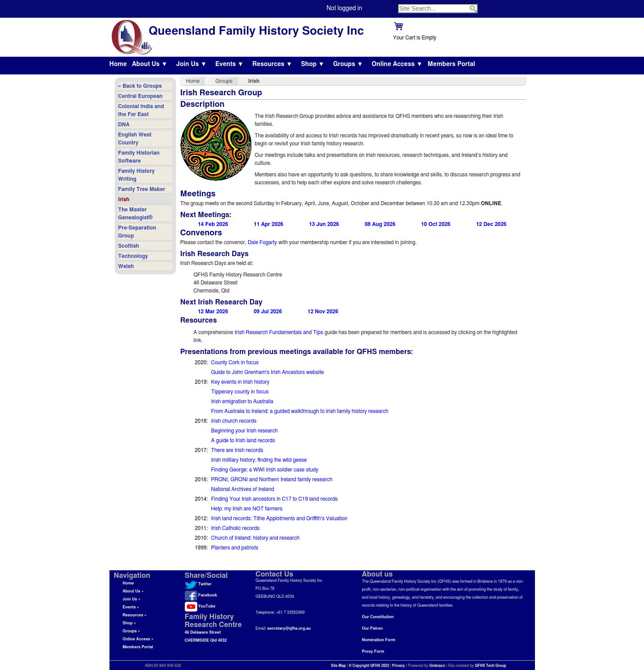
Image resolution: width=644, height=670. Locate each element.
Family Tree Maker (142, 189)
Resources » (135, 615)
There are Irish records (237, 450)
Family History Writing (137, 175)
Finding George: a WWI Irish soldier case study (265, 470)
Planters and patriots (235, 548)
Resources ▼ (272, 64)
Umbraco (437, 666)
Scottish (129, 246)
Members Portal (451, 64)
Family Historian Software (139, 157)
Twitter (198, 584)
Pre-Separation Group (137, 232)
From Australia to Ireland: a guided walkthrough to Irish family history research (300, 411)
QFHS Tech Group (490, 666)
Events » (131, 607)
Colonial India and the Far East (141, 110)
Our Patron (373, 629)
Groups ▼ (348, 64)
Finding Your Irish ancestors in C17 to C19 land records (274, 499)
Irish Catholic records (235, 528)
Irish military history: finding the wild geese (259, 460)
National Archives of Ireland (242, 489)
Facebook (201, 595)
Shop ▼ (313, 64)
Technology (133, 256)
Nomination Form (379, 640)
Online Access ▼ (397, 64)
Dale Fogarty (262, 242)
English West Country (135, 139)
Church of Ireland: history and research (255, 538)
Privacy (399, 666)
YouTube (200, 606)
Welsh (126, 266)
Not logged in (344, 8)
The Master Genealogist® (136, 214)
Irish (124, 199)
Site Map (339, 666)
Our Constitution (378, 617)
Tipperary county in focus (240, 392)
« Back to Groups (140, 86)
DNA (124, 125)
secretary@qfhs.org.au (289, 629)
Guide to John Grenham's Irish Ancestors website (267, 372)
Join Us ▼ (191, 64)
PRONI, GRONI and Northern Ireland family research (272, 479)
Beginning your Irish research (244, 431)
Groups (224, 81)
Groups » (132, 631)
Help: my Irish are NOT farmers (247, 509)
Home (118, 64)
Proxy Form (373, 652)
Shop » (129, 623)
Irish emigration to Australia (242, 401)
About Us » (133, 591)
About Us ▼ (150, 64)
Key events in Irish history (240, 382)
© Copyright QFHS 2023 (369, 666)
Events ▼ (230, 64)
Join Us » (132, 599)
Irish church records (234, 421)
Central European (141, 96)
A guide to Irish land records (243, 440)
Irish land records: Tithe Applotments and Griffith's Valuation (279, 518)
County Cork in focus (235, 362)
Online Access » (138, 639)
